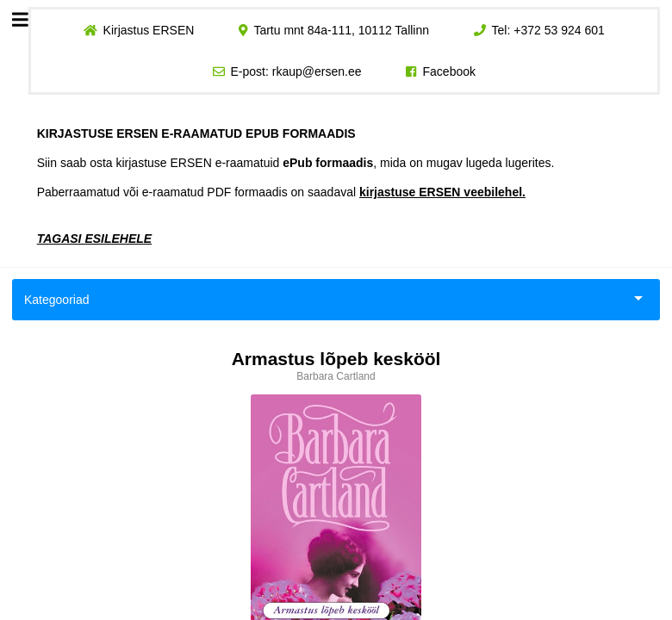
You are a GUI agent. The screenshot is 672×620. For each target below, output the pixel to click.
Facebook (449, 71)
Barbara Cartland (336, 376)
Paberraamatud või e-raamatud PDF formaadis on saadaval (281, 192)
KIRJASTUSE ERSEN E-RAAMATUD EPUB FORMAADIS (196, 133)
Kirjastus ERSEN (148, 30)
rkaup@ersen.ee (317, 71)
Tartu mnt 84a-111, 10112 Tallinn (341, 30)
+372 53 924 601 (559, 30)
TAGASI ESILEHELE (95, 239)
